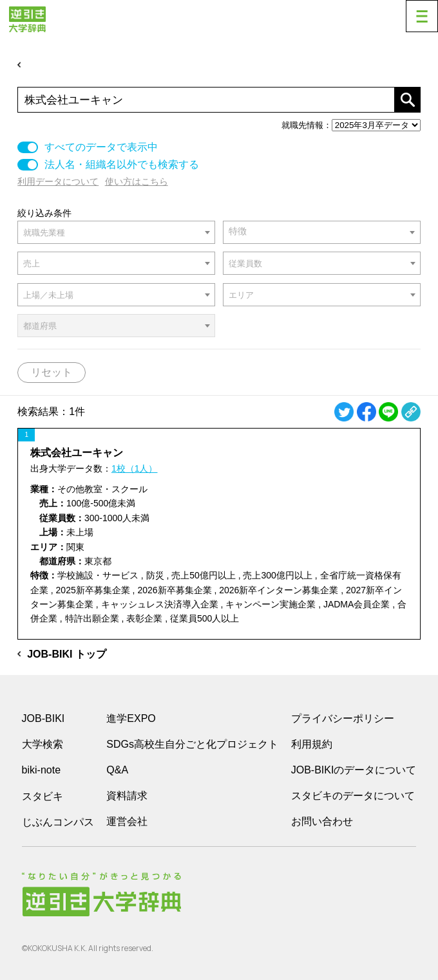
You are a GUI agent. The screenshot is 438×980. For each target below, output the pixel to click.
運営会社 (127, 821)
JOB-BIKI (43, 718)
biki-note (41, 770)
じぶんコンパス (58, 822)
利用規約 (312, 744)
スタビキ (43, 796)
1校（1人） (135, 468)
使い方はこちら (137, 181)
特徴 (238, 231)
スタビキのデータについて (353, 796)
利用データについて (58, 181)
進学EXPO (131, 718)
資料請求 (127, 796)
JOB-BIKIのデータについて (354, 770)
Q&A (117, 770)
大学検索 (43, 744)
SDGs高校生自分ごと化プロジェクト (192, 744)
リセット (52, 372)
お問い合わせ (322, 821)
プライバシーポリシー (343, 718)
